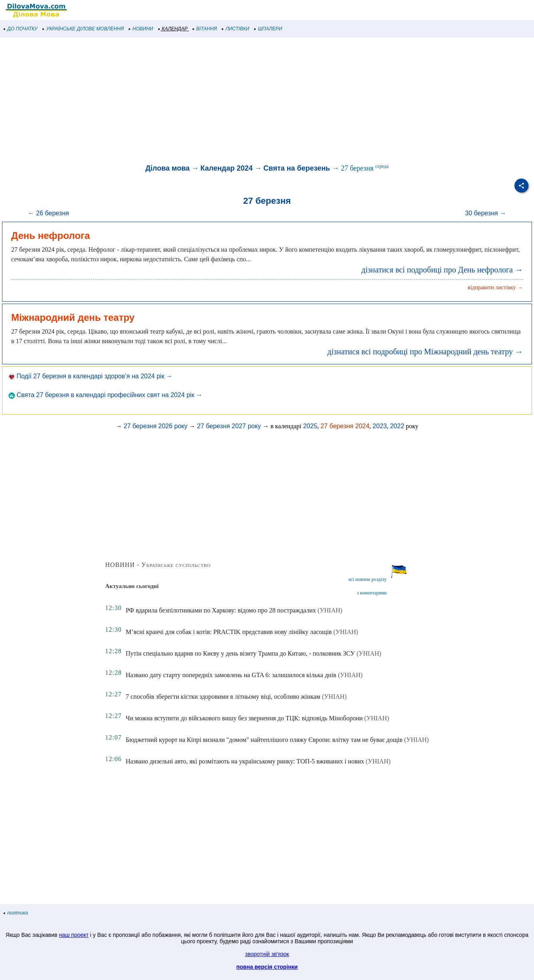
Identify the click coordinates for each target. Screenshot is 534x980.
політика (16, 913)
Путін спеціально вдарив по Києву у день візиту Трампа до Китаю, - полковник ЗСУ (240, 653)
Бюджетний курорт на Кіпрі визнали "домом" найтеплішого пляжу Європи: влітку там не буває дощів (264, 740)
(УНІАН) (330, 610)
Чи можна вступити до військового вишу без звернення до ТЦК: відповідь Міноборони (244, 718)
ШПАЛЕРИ (268, 29)
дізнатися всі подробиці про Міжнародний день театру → (425, 352)
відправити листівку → (495, 287)
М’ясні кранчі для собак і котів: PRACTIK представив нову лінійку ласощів (229, 632)
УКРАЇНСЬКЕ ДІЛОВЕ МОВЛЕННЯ (83, 29)
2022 (397, 426)
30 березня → (485, 213)
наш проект (73, 935)
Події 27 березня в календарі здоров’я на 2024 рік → (90, 376)
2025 (310, 426)
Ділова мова (168, 168)
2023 (380, 426)
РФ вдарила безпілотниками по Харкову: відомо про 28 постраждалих (221, 610)
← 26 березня (49, 213)
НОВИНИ (141, 29)
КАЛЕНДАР (173, 29)
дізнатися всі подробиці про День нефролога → (442, 270)
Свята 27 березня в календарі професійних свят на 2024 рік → (105, 395)
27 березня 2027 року (229, 426)
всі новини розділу (367, 579)
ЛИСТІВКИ (236, 29)
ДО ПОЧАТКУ (21, 29)
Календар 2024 (227, 168)
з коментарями (372, 593)
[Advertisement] (240, 101)
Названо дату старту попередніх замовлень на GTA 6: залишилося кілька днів (231, 675)
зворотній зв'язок (267, 954)
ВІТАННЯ (205, 29)
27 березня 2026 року (155, 426)
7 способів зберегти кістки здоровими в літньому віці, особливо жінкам (223, 697)
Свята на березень (297, 168)
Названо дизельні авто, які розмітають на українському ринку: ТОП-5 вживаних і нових (245, 761)
